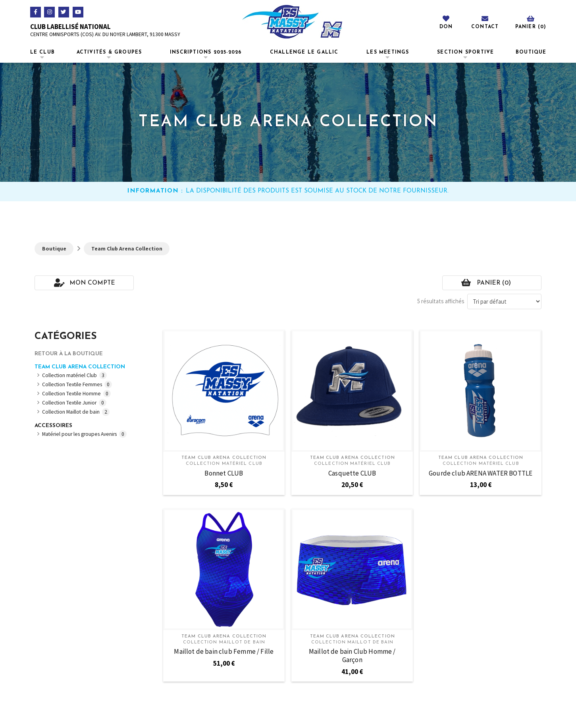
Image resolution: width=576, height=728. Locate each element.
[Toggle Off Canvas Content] (530, 22)
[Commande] (504, 301)
